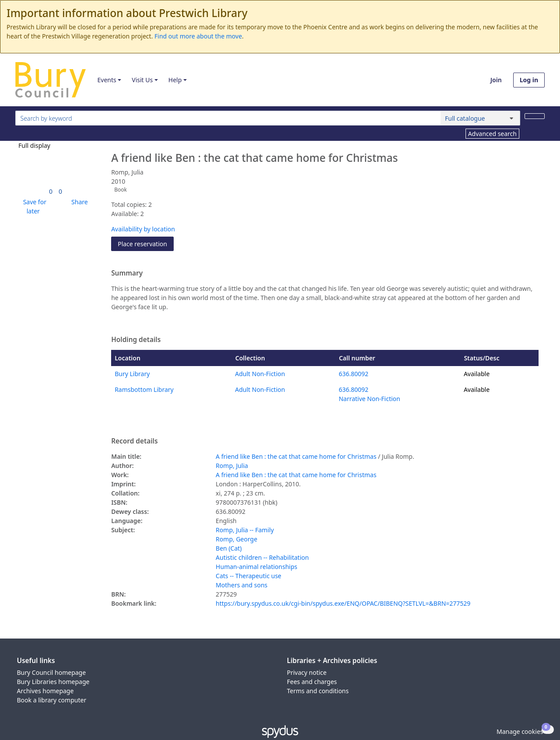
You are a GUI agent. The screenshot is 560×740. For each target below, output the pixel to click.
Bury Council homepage (52, 672)
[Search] (535, 116)
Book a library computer (52, 700)
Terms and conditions (318, 691)
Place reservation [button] (146, 243)
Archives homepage (45, 691)
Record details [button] (134, 441)
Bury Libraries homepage (53, 682)
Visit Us (142, 80)
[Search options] (480, 118)
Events (107, 80)
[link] (51, 191)
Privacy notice (307, 672)
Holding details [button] (136, 340)
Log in (529, 80)
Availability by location (143, 229)
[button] (33, 206)
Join (496, 80)
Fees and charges (312, 682)
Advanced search (492, 134)
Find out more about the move (198, 36)
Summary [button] (127, 273)
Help (175, 80)
